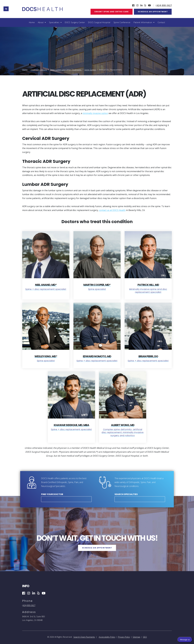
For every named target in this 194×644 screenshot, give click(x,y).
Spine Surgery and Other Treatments (66, 70)
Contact (161, 22)
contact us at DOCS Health (112, 210)
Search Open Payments (84, 637)
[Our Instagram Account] (137, 5)
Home (32, 22)
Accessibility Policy (107, 637)
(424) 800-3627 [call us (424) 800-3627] (164, 5)
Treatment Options (39, 70)
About (42, 22)
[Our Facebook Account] (133, 5)
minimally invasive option (95, 113)
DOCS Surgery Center (75, 22)
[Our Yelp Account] (145, 5)
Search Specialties (126, 494)
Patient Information (144, 22)
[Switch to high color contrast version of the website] (6, 9)
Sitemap (136, 637)
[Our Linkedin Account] (141, 5)
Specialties (55, 22)
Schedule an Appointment (153, 12)
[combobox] (66, 499)
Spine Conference (122, 22)
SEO (145, 637)
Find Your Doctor (52, 494)
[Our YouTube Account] (149, 5)
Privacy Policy (124, 637)
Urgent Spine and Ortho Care (112, 12)
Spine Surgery (90, 70)
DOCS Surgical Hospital (99, 22)
